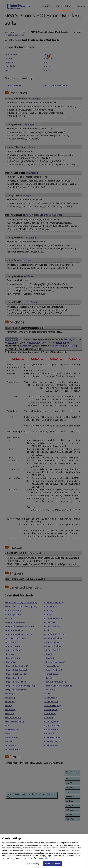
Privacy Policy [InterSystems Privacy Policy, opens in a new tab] (43, 861)
